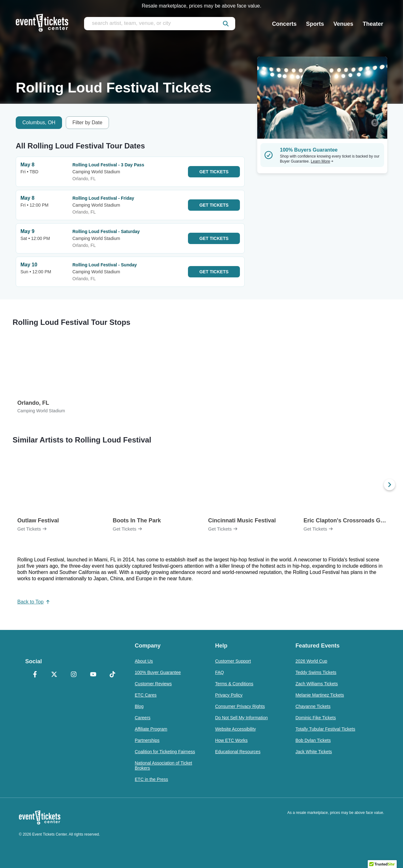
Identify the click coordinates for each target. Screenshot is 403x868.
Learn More (322, 161)
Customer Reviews (153, 684)
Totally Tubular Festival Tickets (325, 729)
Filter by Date (87, 122)
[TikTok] (112, 675)
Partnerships (147, 740)
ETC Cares (146, 695)
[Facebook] (35, 675)
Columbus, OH (39, 122)
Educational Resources (238, 752)
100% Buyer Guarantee (158, 672)
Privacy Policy (229, 695)
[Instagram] (74, 675)
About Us (144, 661)
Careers (143, 718)
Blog (139, 706)
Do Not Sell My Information (241, 718)
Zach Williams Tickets (317, 684)
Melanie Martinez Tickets (320, 695)
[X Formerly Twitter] (54, 675)
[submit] (226, 24)
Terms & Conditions (234, 684)
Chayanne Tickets (313, 706)
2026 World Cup (311, 661)
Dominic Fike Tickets (315, 718)
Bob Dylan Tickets (313, 740)
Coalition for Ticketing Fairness (165, 752)
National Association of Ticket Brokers (163, 765)
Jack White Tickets (314, 752)
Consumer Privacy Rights (240, 706)
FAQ (219, 672)
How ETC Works (231, 740)
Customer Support (233, 661)
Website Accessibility (236, 729)
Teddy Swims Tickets (316, 672)
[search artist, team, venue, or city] (160, 24)
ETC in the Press (151, 779)
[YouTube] (93, 675)
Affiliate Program (151, 729)
